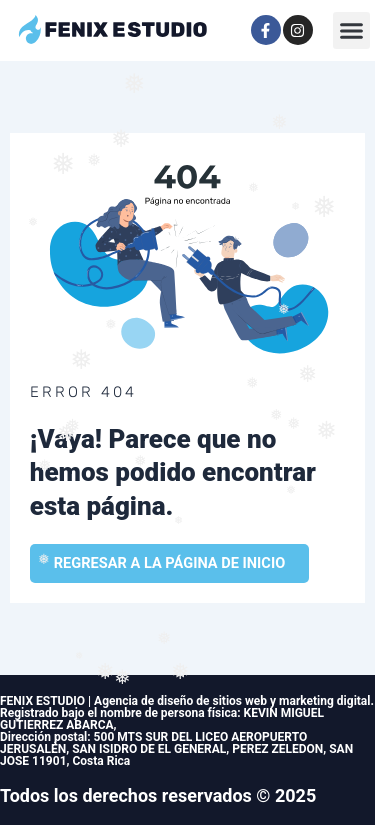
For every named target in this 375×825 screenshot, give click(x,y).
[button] (352, 31)
